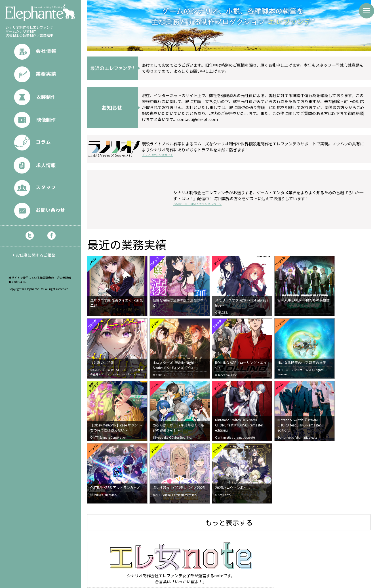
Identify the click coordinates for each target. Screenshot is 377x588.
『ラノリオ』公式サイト (157, 155)
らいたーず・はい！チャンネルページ (197, 204)
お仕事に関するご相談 (35, 255)
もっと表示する (229, 522)
